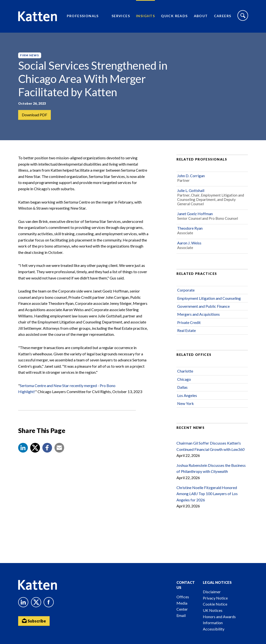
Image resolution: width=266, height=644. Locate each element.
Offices (183, 597)
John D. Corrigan (191, 176)
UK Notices (213, 610)
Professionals (83, 16)
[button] (23, 448)
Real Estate (186, 330)
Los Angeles (187, 395)
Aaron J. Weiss (189, 243)
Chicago (184, 379)
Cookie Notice (215, 604)
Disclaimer (212, 592)
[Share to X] (35, 448)
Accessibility (214, 629)
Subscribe (34, 621)
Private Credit (189, 322)
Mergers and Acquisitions (198, 314)
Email (181, 615)
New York (186, 403)
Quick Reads (174, 16)
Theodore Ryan (190, 228)
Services (121, 16)
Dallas (182, 387)
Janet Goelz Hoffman (195, 214)
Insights (145, 16)
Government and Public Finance (203, 306)
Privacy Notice (215, 598)
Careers (223, 16)
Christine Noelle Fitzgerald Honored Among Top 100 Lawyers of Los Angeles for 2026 (207, 494)
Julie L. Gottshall (191, 190)
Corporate (186, 290)
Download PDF (34, 115)
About (201, 16)
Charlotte (185, 371)
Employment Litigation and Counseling (209, 298)
